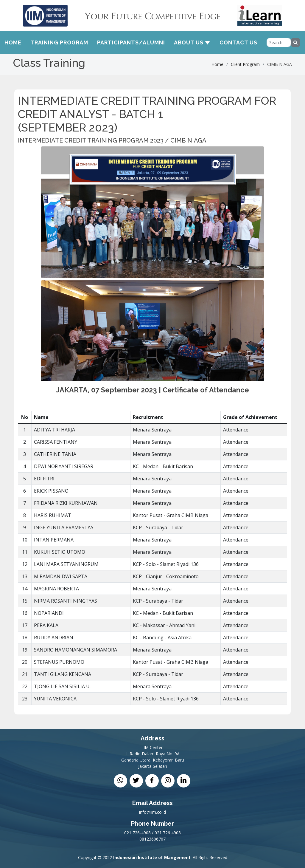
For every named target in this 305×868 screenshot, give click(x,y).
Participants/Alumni (131, 42)
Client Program (245, 64)
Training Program (59, 42)
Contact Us (238, 42)
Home (13, 42)
